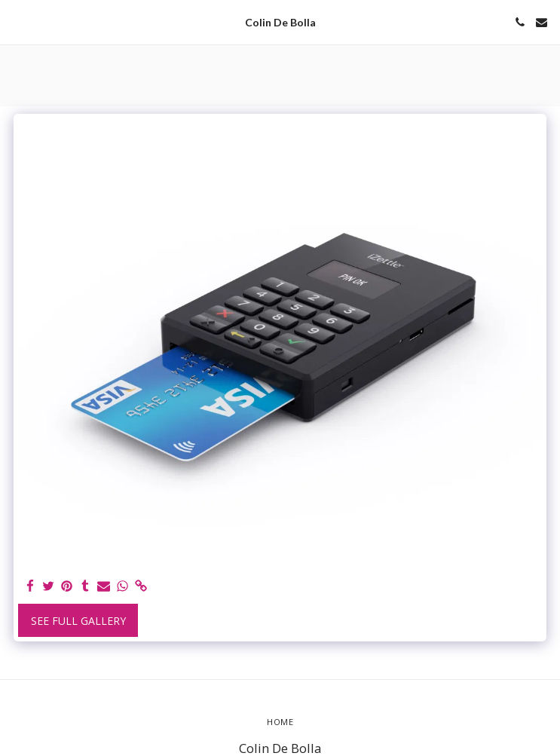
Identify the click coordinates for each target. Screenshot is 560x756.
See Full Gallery (78, 621)
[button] (17, 21)
